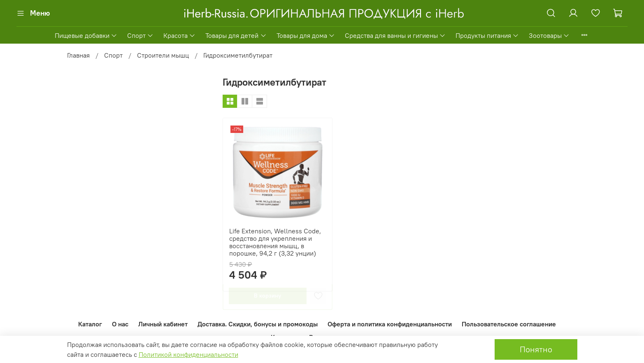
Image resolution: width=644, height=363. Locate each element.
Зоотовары (549, 35)
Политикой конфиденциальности (188, 354)
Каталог (90, 324)
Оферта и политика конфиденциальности (390, 324)
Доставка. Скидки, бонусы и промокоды (258, 324)
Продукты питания (487, 35)
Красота (179, 35)
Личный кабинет (163, 324)
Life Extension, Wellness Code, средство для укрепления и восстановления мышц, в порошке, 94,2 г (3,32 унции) (275, 242)
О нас (120, 324)
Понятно (536, 349)
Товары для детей (236, 35)
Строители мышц (163, 55)
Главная (78, 55)
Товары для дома (306, 35)
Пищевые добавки (86, 35)
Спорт (140, 35)
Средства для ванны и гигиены (395, 35)
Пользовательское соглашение (509, 324)
